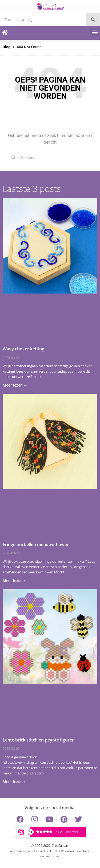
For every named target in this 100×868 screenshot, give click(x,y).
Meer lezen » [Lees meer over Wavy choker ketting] (14, 385)
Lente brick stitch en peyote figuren (39, 740)
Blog (7, 47)
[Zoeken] (93, 20)
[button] (95, 32)
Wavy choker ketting (23, 349)
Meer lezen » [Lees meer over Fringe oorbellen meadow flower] (14, 580)
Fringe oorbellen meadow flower (36, 544)
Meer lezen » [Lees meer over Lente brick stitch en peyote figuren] (14, 782)
